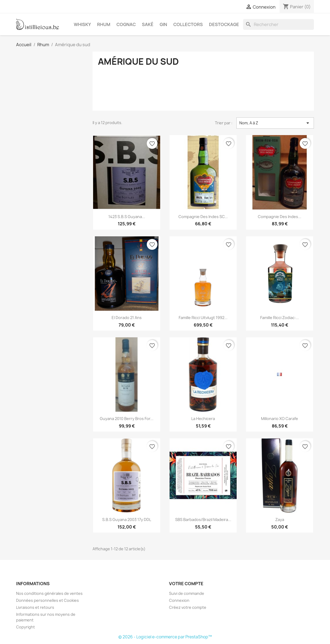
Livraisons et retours (35, 607)
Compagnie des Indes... (280, 217)
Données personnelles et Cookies (47, 600)
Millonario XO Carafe (280, 419)
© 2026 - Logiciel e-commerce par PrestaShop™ (165, 637)
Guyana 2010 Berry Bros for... (127, 419)
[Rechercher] (278, 24)
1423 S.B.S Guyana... (127, 217)
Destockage (224, 24)
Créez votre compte (188, 607)
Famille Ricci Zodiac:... (280, 318)
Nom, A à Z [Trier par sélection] (275, 123)
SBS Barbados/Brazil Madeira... (203, 520)
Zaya (280, 520)
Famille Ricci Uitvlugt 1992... (203, 318)
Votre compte (186, 584)
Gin (163, 24)
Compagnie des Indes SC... (203, 217)
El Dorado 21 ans (127, 318)
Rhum (104, 24)
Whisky (82, 24)
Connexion (179, 600)
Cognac (126, 24)
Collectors (188, 24)
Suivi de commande (187, 593)
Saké (148, 24)
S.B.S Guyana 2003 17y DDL (127, 520)
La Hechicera (203, 419)
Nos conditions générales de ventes (49, 593)
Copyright (25, 627)
